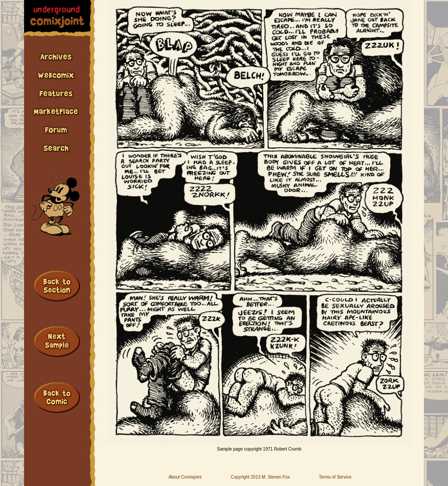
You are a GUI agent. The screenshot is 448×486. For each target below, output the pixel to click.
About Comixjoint (185, 477)
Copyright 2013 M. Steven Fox (260, 477)
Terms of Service (335, 477)
